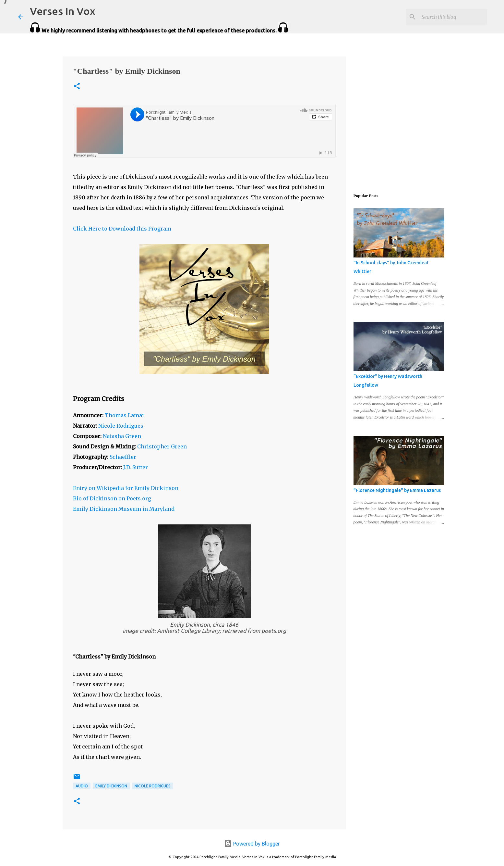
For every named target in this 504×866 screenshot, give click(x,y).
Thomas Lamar (125, 415)
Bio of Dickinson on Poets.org (112, 498)
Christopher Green (162, 446)
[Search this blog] (453, 17)
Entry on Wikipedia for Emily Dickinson (126, 488)
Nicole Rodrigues (121, 426)
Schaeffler (123, 457)
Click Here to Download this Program (122, 229)
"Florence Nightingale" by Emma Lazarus (397, 490)
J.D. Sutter (136, 467)
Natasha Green (122, 436)
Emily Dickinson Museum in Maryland (124, 509)
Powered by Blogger (252, 844)
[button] (77, 87)
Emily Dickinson (111, 786)
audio (82, 786)
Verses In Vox (63, 11)
